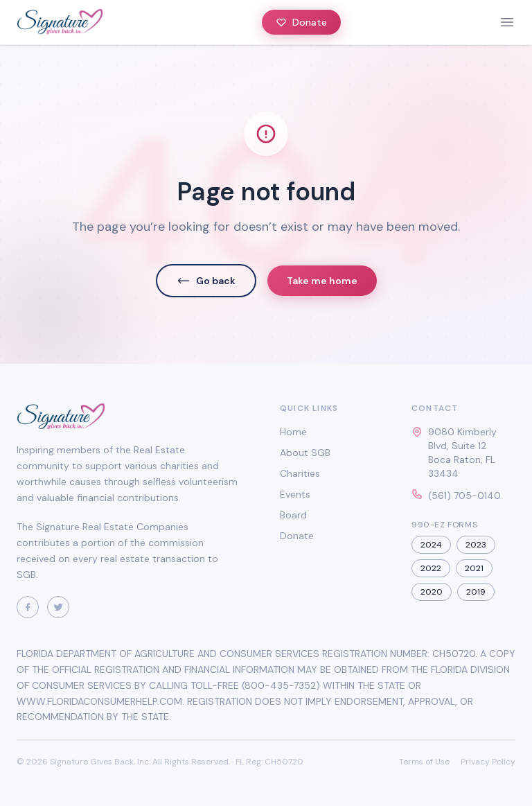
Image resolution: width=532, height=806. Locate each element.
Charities (300, 473)
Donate (301, 22)
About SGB (305, 453)
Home (293, 432)
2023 (476, 545)
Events (295, 494)
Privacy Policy (488, 762)
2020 (432, 592)
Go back (206, 281)
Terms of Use (424, 762)
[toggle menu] (507, 22)
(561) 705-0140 (464, 496)
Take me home (322, 281)
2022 (431, 568)
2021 (474, 568)
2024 (431, 545)
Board (293, 515)
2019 (476, 592)
